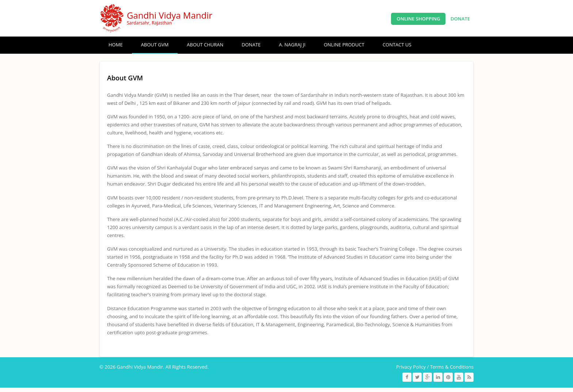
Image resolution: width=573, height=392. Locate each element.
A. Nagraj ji (292, 45)
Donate (460, 19)
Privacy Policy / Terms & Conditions (435, 367)
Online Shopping (418, 19)
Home (116, 45)
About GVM (155, 45)
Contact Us (397, 45)
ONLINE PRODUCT (344, 45)
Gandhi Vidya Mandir (170, 15)
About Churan (205, 45)
